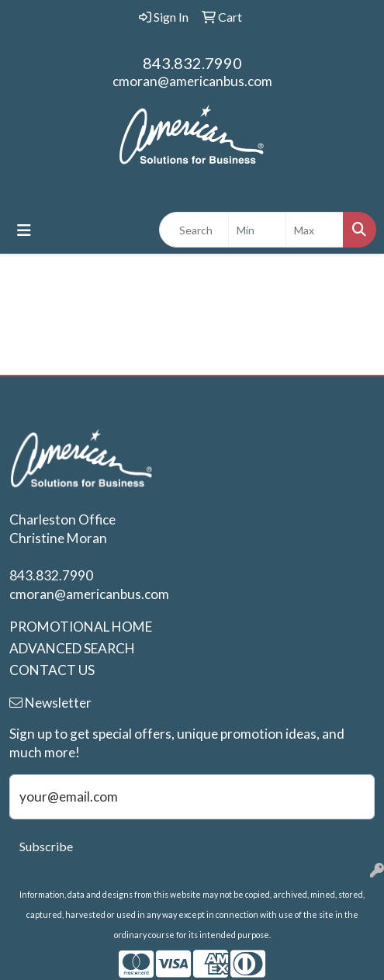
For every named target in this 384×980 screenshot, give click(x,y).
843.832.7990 (192, 63)
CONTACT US (52, 670)
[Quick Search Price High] (315, 230)
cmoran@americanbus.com (192, 81)
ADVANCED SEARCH (72, 648)
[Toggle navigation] (24, 230)
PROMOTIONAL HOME (81, 627)
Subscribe (46, 846)
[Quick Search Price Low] (257, 230)
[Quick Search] (194, 230)
